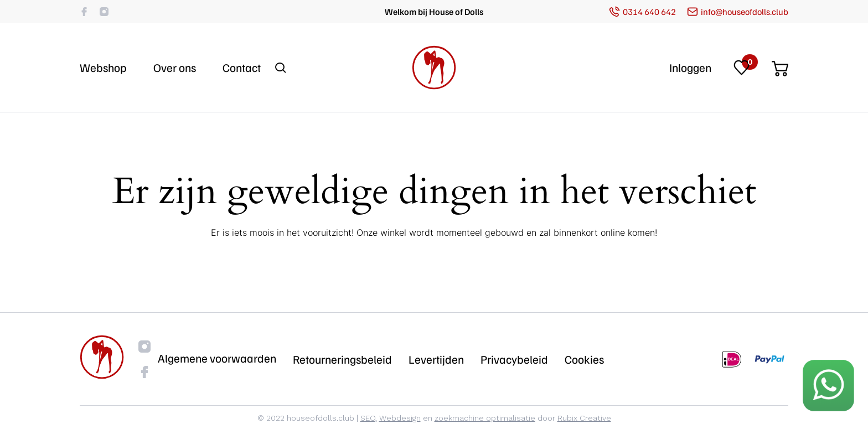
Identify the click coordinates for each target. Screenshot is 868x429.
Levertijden (436, 359)
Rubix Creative (584, 418)
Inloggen (690, 68)
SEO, (369, 418)
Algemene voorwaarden (217, 358)
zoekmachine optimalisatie (485, 418)
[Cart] (780, 65)
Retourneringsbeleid (342, 359)
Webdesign (400, 418)
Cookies (584, 359)
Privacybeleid (514, 359)
